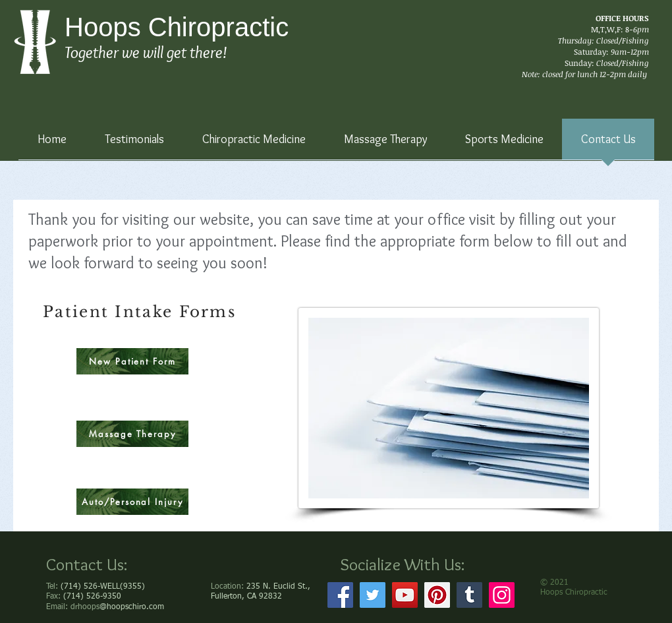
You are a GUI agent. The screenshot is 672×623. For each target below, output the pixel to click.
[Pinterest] (437, 595)
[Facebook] (340, 595)
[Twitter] (373, 595)
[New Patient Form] (132, 361)
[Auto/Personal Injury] (132, 502)
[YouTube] (405, 595)
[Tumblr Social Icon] (469, 595)
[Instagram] (502, 595)
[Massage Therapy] (132, 434)
